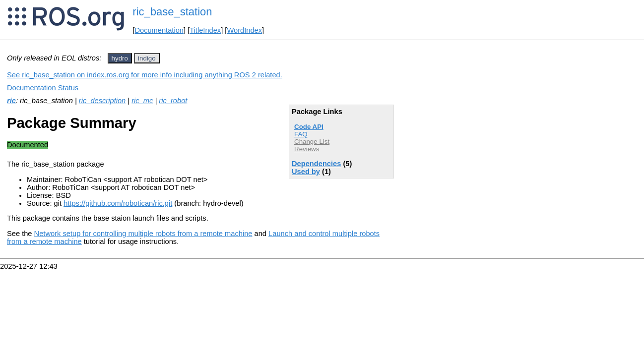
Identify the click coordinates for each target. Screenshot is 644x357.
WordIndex (244, 30)
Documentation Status (43, 88)
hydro (120, 58)
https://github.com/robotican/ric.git (118, 203)
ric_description (102, 101)
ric (11, 101)
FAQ (301, 134)
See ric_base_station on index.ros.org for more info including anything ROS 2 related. (145, 75)
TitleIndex (205, 30)
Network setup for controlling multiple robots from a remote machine (143, 234)
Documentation (159, 30)
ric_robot (173, 101)
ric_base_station (172, 12)
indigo (147, 58)
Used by (306, 172)
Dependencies (316, 164)
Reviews (307, 149)
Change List (312, 142)
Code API (309, 127)
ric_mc (142, 101)
